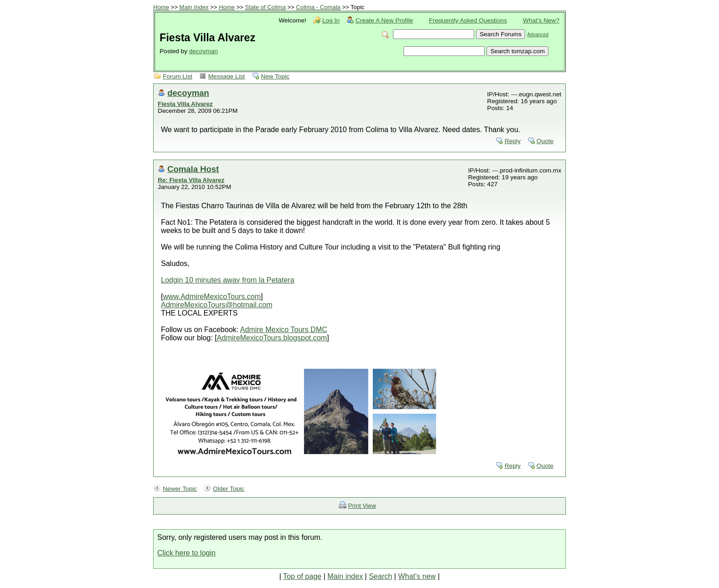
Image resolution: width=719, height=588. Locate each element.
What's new (417, 576)
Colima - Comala (318, 7)
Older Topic (229, 489)
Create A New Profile (384, 20)
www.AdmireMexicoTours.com (212, 297)
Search (380, 576)
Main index (345, 576)
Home (161, 7)
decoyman (203, 51)
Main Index (194, 7)
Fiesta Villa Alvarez (185, 104)
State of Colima (265, 7)
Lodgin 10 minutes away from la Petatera (228, 280)
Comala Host (193, 169)
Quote (545, 141)
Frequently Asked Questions (468, 20)
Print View (362, 506)
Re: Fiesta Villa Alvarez (191, 180)
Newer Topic (180, 489)
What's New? (541, 20)
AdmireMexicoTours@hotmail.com (217, 305)
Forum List (177, 76)
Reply (512, 141)
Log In (331, 20)
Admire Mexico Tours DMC (284, 330)
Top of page (302, 576)
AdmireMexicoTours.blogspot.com (272, 338)
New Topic (275, 76)
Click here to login (186, 553)
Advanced (538, 35)
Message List (227, 76)
